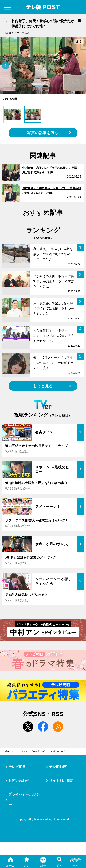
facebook (43, 727)
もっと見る (43, 386)
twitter (28, 727)
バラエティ (22, 751)
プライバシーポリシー (24, 799)
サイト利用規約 (61, 781)
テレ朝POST (43, 7)
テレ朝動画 (58, 767)
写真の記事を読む (43, 133)
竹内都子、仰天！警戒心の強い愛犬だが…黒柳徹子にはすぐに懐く (42, 751)
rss (58, 727)
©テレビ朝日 (59, 751)
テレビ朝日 (17, 767)
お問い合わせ (19, 781)
